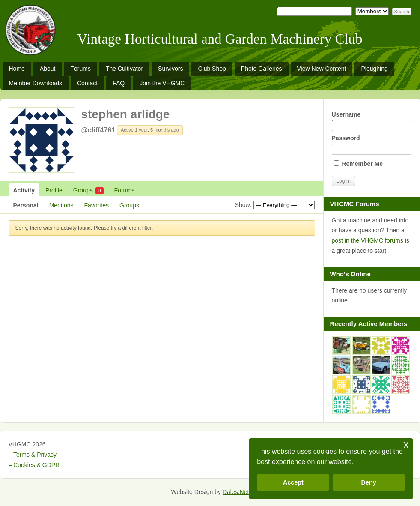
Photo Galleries (262, 69)
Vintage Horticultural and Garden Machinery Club (220, 39)
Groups (88, 190)
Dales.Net (236, 492)
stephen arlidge (126, 114)
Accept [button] (293, 482)
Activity (24, 190)
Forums (80, 69)
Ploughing (374, 69)
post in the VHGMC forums (368, 240)
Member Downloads (36, 83)
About (48, 69)
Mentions (61, 205)
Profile (54, 190)
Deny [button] (369, 482)
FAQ (119, 83)
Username (372, 121)
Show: (243, 205)
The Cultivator (124, 69)
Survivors (170, 69)
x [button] (406, 445)
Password (372, 145)
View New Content (322, 69)
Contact (87, 83)
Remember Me (358, 164)
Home (17, 69)
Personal (26, 205)
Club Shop (212, 69)
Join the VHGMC (162, 83)
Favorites (96, 205)
